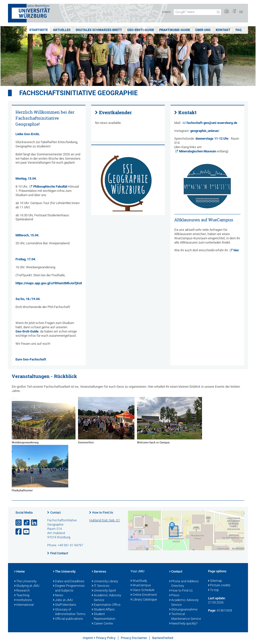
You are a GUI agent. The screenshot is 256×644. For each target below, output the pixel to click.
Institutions (23, 600)
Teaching (22, 596)
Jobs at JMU (63, 600)
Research (22, 591)
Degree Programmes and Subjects (69, 588)
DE (241, 12)
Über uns (203, 30)
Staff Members (65, 605)
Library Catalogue (144, 600)
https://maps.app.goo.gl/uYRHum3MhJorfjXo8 (49, 283)
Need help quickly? (183, 624)
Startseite (38, 30)
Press (174, 596)
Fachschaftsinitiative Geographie (78, 93)
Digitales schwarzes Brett (99, 30)
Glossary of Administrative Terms (69, 612)
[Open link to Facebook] (19, 532)
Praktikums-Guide (175, 30)
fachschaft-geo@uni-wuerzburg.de (212, 123)
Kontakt (223, 30)
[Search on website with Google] (197, 12)
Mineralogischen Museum (197, 151)
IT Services (101, 586)
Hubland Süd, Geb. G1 (105, 520)
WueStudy (139, 581)
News (58, 596)
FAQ (238, 30)
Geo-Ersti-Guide (141, 30)
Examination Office (106, 605)
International (24, 605)
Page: (212, 610)
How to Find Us (103, 513)
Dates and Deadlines (69, 582)
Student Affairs (103, 610)
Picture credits (219, 586)
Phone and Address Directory (184, 584)
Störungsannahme (183, 610)
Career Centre (102, 624)
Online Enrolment (144, 595)
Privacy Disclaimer (134, 638)
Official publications (68, 619)
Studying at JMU (27, 586)
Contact (55, 513)
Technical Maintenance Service (185, 617)
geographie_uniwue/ (205, 131)
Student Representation (103, 617)
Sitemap (215, 581)
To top (213, 590)
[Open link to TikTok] (27, 523)
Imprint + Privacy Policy (99, 638)
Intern (166, 12)
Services (99, 572)
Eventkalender (115, 112)
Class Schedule (142, 590)
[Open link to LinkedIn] (34, 523)
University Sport (104, 591)
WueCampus (141, 586)
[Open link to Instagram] (19, 523)
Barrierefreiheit (163, 638)
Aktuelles (62, 30)
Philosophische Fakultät (50, 186)
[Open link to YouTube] (27, 532)
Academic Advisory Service (106, 598)
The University (25, 582)
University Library (105, 582)
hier (236, 250)
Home (19, 572)
